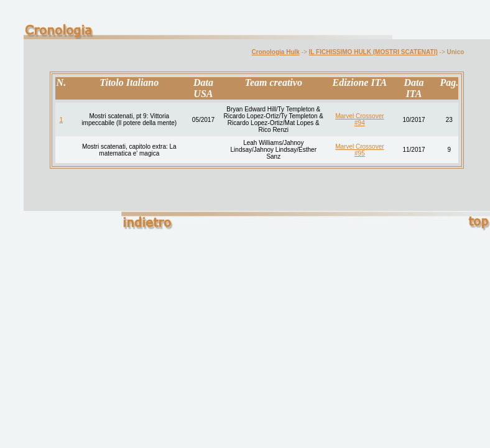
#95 (360, 153)
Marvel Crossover (359, 116)
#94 (360, 123)
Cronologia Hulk (276, 52)
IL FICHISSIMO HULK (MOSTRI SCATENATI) (373, 52)
